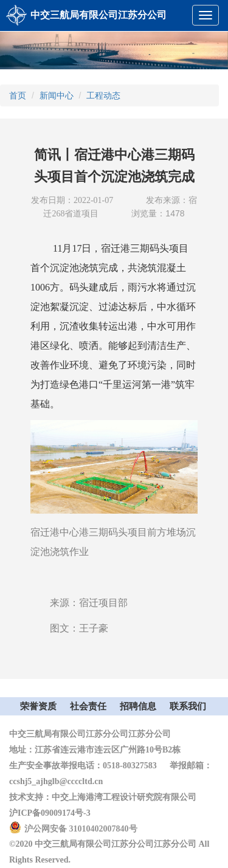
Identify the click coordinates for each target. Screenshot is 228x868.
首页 (18, 95)
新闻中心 (57, 95)
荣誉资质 (38, 706)
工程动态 (103, 95)
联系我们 (188, 706)
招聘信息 (138, 706)
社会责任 (88, 706)
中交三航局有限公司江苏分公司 (98, 15)
